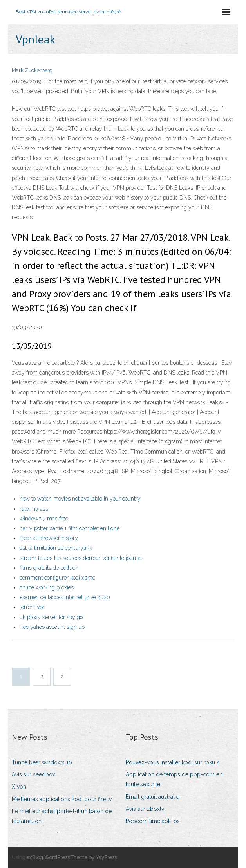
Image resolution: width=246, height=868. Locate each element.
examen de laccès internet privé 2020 (65, 597)
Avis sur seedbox (33, 774)
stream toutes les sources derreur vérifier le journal (81, 558)
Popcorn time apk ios (153, 821)
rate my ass (34, 509)
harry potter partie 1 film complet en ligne (70, 528)
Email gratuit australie (152, 797)
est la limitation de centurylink (56, 548)
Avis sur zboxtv (145, 809)
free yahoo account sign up (52, 627)
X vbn (19, 787)
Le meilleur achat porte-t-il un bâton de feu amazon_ (62, 816)
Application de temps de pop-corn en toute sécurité (174, 779)
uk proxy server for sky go (51, 617)
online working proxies (47, 587)
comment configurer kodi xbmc (57, 578)
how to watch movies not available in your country (80, 499)
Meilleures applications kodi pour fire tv (62, 799)
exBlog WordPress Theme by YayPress (72, 857)
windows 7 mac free (44, 519)
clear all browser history (49, 538)
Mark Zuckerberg (32, 70)
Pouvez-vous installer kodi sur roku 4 (173, 762)
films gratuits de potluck (49, 568)
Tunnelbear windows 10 (42, 762)
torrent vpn (33, 607)
